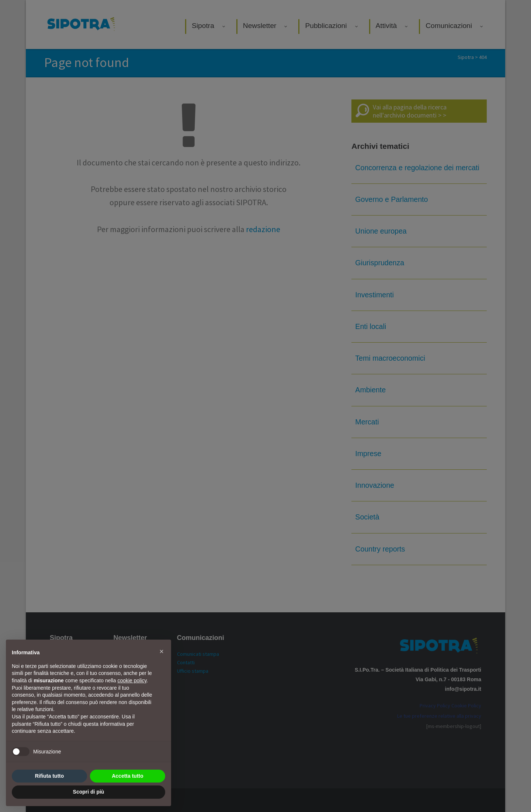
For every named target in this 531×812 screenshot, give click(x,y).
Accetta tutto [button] (128, 776)
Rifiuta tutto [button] (50, 776)
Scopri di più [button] (89, 792)
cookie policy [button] (132, 680)
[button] (162, 651)
